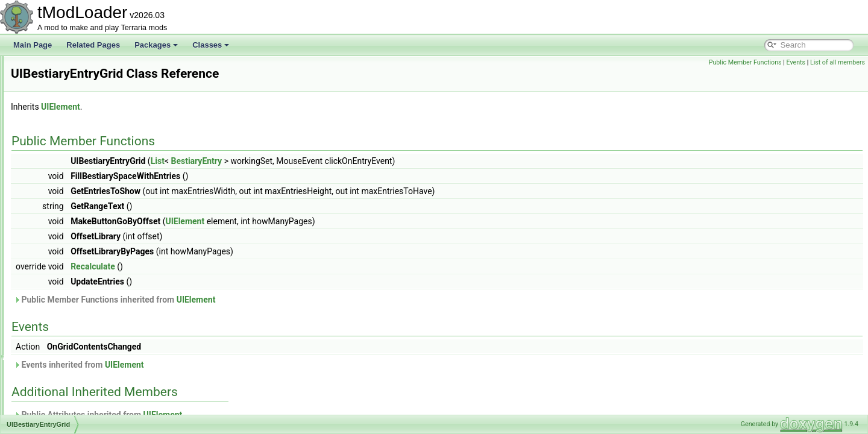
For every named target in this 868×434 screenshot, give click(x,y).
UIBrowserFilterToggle (75, 360)
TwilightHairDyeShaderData (84, 82)
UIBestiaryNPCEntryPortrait (84, 321)
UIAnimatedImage (69, 175)
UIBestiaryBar (62, 215)
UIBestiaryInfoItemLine (76, 294)
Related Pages (93, 45)
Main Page (33, 45)
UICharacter (59, 400)
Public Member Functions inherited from (265, 300)
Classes (211, 45)
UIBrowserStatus (67, 374)
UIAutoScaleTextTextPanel (82, 201)
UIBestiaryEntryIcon (72, 254)
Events (796, 62)
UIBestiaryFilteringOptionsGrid (89, 281)
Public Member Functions (745, 62)
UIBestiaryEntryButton (75, 228)
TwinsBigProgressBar (74, 95)
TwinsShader (61, 108)
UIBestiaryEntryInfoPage (79, 268)
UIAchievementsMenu (75, 148)
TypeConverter (64, 122)
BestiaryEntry (347, 161)
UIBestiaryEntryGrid (72, 241)
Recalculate (244, 266)
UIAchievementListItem (77, 135)
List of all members (838, 62)
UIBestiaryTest (63, 347)
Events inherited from (230, 365)
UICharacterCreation (73, 414)
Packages (156, 45)
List (308, 161)
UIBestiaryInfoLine (69, 307)
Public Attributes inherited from (249, 415)
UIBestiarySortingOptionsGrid (87, 334)
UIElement (211, 107)
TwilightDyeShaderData (77, 69)
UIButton (54, 387)
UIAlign (52, 162)
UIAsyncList (59, 188)
